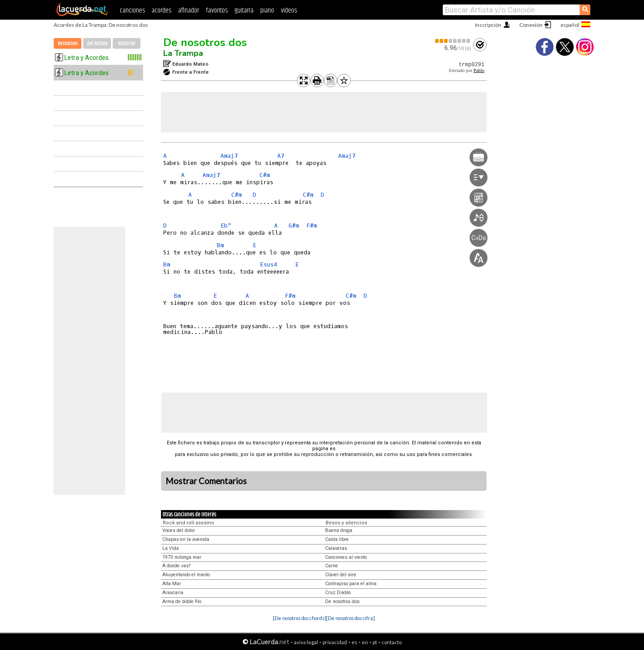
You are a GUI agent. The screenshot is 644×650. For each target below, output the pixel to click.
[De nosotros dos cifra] (350, 618)
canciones (132, 11)
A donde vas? (176, 566)
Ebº (226, 226)
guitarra (244, 11)
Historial (127, 44)
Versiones (68, 44)
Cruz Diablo (338, 593)
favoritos (217, 11)
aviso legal (306, 642)
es (354, 642)
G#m (294, 226)
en (365, 642)
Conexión (531, 25)
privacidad (335, 642)
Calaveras (336, 548)
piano (267, 11)
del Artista (97, 44)
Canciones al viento (346, 557)
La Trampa (183, 53)
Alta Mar (172, 584)
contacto (392, 642)
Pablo (479, 70)
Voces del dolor (179, 530)
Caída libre (337, 539)
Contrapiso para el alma (351, 584)
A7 (281, 156)
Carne (332, 566)
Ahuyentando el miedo (186, 575)
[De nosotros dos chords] (299, 618)
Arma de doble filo (182, 601)
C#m (265, 175)
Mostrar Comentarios (206, 481)
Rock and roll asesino (189, 523)
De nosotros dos (205, 42)
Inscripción (488, 25)
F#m (312, 226)
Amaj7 (229, 156)
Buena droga (339, 530)
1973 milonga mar (182, 557)
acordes (161, 11)
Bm (220, 245)
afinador (189, 11)
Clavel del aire (341, 575)
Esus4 (269, 264)
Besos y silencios (346, 523)
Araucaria (173, 593)
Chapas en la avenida (186, 539)
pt (375, 642)
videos (289, 11)
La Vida (171, 548)
